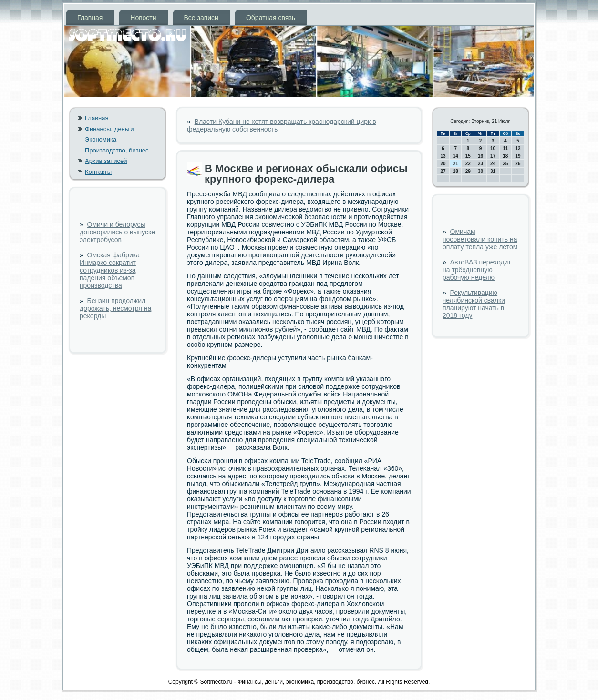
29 (468, 171)
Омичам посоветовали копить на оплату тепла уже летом (480, 239)
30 (480, 171)
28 (456, 171)
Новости (143, 18)
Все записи (201, 18)
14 (456, 156)
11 (505, 148)
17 (493, 156)
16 (480, 156)
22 (468, 164)
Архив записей (106, 161)
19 (518, 156)
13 (443, 156)
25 (505, 164)
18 (505, 156)
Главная (90, 18)
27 (443, 171)
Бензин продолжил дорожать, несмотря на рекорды (115, 308)
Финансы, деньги (109, 129)
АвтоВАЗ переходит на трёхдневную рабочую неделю (477, 270)
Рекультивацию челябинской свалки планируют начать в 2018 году (474, 304)
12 (518, 148)
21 (456, 164)
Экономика (101, 139)
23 (480, 164)
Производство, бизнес (117, 150)
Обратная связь (271, 18)
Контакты (98, 172)
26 (518, 164)
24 (493, 164)
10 (493, 148)
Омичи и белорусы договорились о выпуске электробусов (117, 232)
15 (468, 156)
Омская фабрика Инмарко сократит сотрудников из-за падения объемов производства (110, 270)
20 (443, 164)
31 (493, 171)
